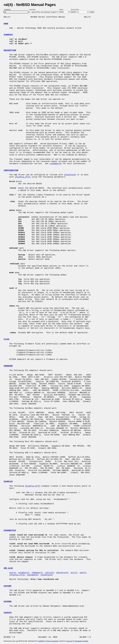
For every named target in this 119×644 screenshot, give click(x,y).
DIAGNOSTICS (10, 530)
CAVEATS (8, 613)
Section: (33, 10)
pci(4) (74, 573)
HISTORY (8, 586)
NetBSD (41, 641)
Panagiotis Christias (81, 641)
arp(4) (13, 573)
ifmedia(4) (37, 573)
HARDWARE (8, 366)
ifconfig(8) (70, 175)
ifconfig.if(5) (23, 177)
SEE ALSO (8, 568)
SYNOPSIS (8, 35)
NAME (6, 24)
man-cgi (69, 641)
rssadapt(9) (56, 164)
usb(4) (83, 573)
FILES (7, 339)
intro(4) (49, 573)
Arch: (62, 10)
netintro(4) (62, 573)
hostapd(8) (33, 575)
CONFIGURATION (11, 170)
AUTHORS (8, 602)
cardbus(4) (24, 573)
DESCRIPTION (10, 50)
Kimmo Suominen (52, 641)
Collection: (75, 10)
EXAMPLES (8, 482)
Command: (8, 10)
